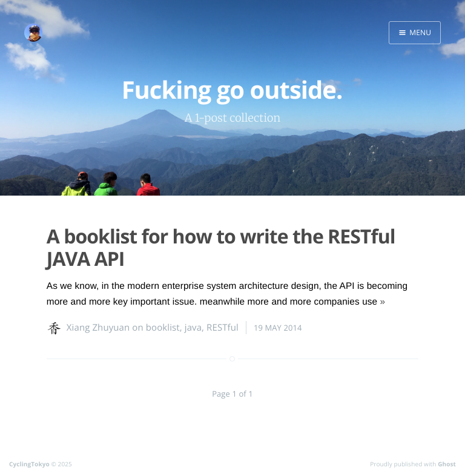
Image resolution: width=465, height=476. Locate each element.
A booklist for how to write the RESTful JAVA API (221, 248)
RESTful (223, 328)
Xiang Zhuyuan (98, 328)
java (193, 328)
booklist (163, 328)
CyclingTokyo (29, 464)
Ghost (447, 464)
